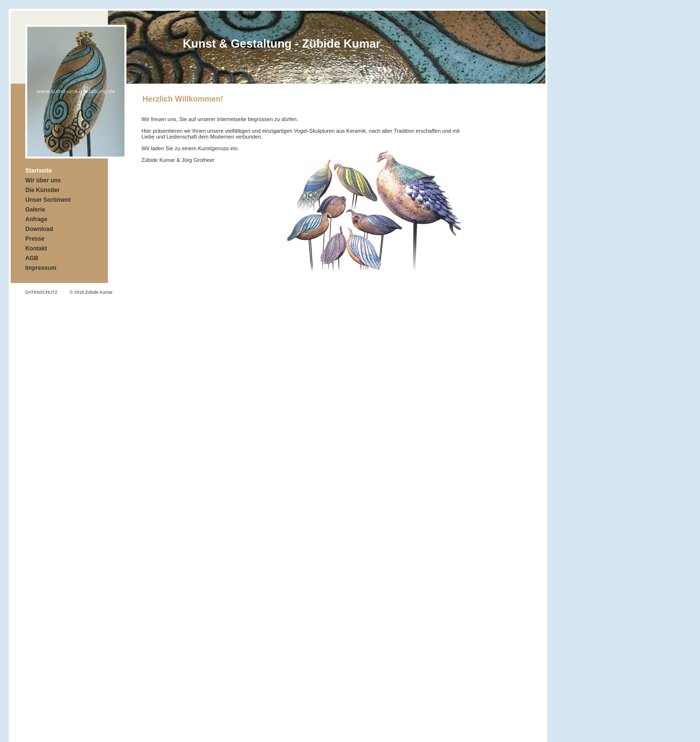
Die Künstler (43, 190)
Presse (35, 239)
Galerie (35, 210)
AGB (32, 258)
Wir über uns (43, 180)
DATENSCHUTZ (41, 292)
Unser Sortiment (48, 200)
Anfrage (36, 219)
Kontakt (36, 248)
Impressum (41, 268)
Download (39, 229)
